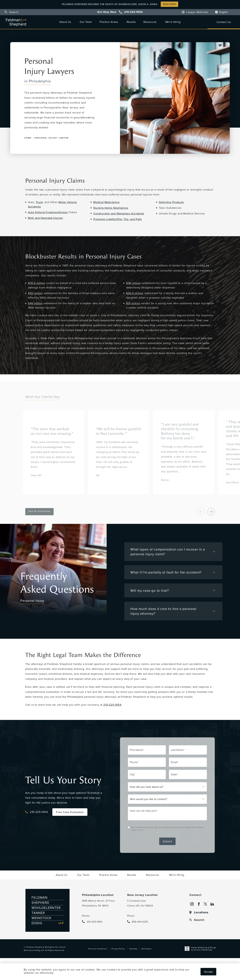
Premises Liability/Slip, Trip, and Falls (118, 219)
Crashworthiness (57, 212)
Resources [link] (150, 22)
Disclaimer (147, 949)
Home (28, 138)
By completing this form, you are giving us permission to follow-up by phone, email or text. (168, 829)
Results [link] (131, 22)
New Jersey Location (142, 895)
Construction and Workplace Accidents (119, 213)
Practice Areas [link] (109, 22)
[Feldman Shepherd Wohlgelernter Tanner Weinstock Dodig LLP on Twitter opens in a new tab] (205, 904)
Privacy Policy (118, 949)
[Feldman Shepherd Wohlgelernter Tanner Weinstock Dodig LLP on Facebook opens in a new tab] (199, 904)
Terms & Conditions (98, 949)
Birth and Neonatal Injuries (45, 218)
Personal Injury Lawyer (52, 138)
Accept (208, 972)
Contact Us (224, 22)
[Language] (225, 12)
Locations (201, 912)
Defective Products (171, 202)
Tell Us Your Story (63, 780)
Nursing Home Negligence (111, 208)
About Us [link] (65, 22)
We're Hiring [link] (173, 22)
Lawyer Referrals (197, 12)
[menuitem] (66, 22)
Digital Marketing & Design (201, 949)
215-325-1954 (112, 705)
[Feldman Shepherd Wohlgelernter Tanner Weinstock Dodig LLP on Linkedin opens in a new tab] (212, 904)
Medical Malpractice (106, 202)
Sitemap (133, 949)
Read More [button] (169, 4)
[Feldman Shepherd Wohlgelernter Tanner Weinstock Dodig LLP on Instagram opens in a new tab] (192, 904)
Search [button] (14, 12)
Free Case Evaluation (70, 812)
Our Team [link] (86, 22)
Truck (39, 202)
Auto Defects (37, 212)
